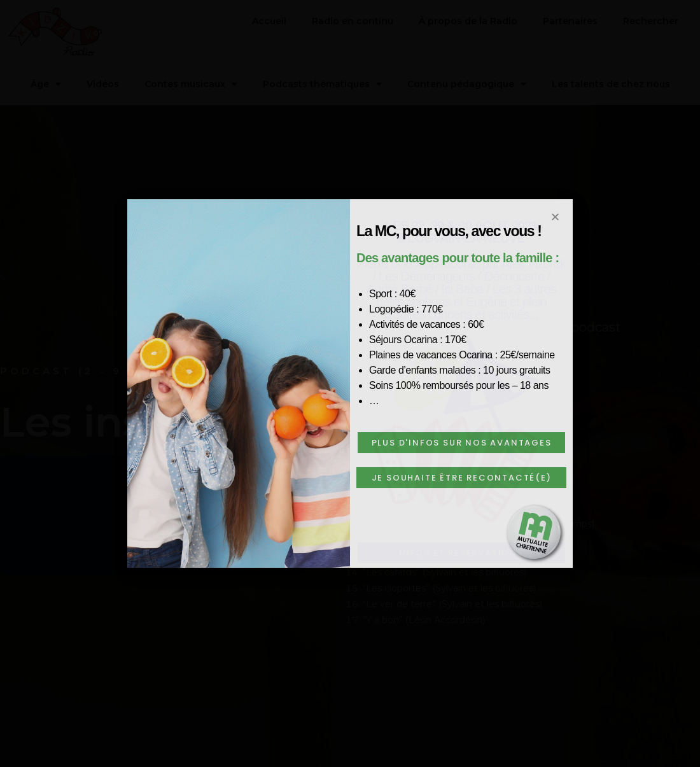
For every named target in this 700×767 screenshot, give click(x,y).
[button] (461, 443)
